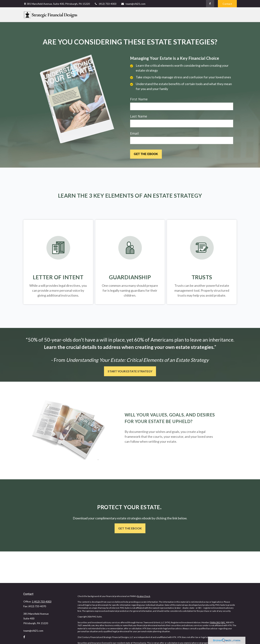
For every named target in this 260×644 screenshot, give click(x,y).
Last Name (139, 116)
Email (134, 133)
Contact (227, 4)
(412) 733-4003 (105, 4)
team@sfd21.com (133, 4)
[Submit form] (146, 154)
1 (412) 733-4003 (42, 601)
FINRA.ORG (215, 622)
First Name (139, 99)
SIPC (223, 622)
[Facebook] (210, 4)
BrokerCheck (144, 596)
